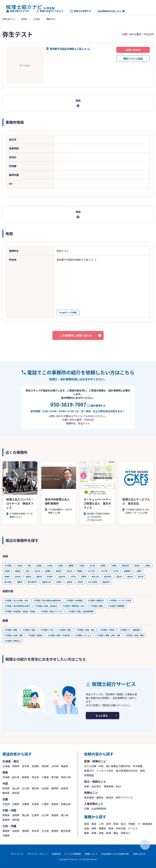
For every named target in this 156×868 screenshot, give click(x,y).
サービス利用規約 (73, 854)
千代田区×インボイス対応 (120, 600)
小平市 (73, 576)
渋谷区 (137, 565)
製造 (94, 824)
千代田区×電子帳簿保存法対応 (17, 606)
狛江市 (141, 576)
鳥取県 (6, 815)
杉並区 (7, 571)
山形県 (55, 766)
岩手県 (26, 766)
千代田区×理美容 (35, 635)
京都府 (16, 804)
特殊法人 (126, 833)
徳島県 (55, 815)
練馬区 (59, 571)
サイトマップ (17, 854)
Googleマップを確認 (68, 312)
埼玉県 (35, 777)
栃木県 (16, 777)
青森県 (16, 766)
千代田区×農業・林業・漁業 (108, 635)
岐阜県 (65, 788)
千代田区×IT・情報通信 (130, 630)
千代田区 (37, 19)
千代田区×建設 (11, 630)
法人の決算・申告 (94, 766)
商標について (91, 854)
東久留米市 (32, 582)
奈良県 (35, 804)
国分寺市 (108, 576)
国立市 (119, 576)
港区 (29, 565)
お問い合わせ (133, 50)
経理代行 (89, 771)
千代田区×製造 (29, 630)
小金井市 (61, 576)
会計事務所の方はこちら (110, 11)
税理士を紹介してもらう (50, 11)
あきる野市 (93, 582)
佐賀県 (16, 831)
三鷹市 (139, 571)
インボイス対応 (105, 771)
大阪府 (6, 804)
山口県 (45, 815)
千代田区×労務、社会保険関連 (81, 611)
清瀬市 (20, 582)
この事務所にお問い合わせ (76, 335)
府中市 (18, 576)
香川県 (65, 815)
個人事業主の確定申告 (118, 766)
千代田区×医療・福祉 (135, 635)
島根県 (16, 815)
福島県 (65, 766)
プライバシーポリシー (38, 854)
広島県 (35, 815)
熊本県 (35, 831)
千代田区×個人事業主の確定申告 (47, 600)
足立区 (69, 571)
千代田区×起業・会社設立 (46, 606)
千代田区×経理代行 (96, 600)
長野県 (55, 788)
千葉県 (45, 777)
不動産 (132, 824)
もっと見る (102, 716)
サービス (133, 828)
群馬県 (26, 777)
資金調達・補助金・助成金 (99, 797)
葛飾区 (80, 571)
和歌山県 (66, 804)
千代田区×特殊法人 (13, 641)
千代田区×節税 (96, 606)
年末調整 (138, 766)
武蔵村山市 (46, 582)
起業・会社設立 (93, 786)
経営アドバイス (124, 797)
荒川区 (37, 571)
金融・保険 (90, 828)
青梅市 (7, 576)
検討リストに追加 (133, 59)
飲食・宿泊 (119, 824)
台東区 (60, 565)
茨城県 (6, 777)
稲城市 (70, 582)
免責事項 (56, 854)
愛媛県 (6, 820)
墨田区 (71, 565)
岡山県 (26, 815)
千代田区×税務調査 (116, 606)
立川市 (116, 571)
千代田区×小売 (47, 630)
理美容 (102, 828)
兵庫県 (26, 804)
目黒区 (103, 565)
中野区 (148, 565)
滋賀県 (55, 804)
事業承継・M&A (112, 786)
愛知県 (16, 793)
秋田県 (45, 766)
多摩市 (59, 582)
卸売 (108, 824)
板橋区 (48, 571)
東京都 (24, 19)
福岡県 (6, 831)
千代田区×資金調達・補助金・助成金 (20, 611)
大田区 (114, 565)
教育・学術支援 (117, 828)
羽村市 (80, 582)
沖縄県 (6, 835)
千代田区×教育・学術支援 (59, 635)
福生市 (130, 576)
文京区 (50, 565)
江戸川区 (92, 571)
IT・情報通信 (145, 824)
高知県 (16, 820)
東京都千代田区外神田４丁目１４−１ (70, 49)
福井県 (35, 788)
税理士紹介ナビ (9, 19)
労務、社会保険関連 (95, 809)
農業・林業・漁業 (94, 833)
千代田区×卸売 (65, 630)
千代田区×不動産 (107, 630)
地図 (78, 100)
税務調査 (89, 775)
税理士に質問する (81, 11)
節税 (143, 771)
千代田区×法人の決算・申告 (16, 600)
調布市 (39, 576)
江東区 (82, 565)
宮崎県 (55, 831)
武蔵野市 (127, 571)
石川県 (26, 788)
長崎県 (26, 831)
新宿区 (39, 565)
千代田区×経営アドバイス (52, 611)
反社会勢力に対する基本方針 (115, 854)
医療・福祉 (112, 833)
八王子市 (104, 571)
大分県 (45, 831)
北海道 (6, 766)
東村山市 (95, 576)
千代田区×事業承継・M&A (74, 606)
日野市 (84, 576)
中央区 (20, 565)
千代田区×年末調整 (74, 600)
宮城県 (35, 766)
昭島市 (28, 576)
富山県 (16, 788)
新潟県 (6, 788)
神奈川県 (66, 777)
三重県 (45, 804)
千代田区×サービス (83, 635)
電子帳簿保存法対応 (127, 771)
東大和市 (8, 582)
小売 (101, 824)
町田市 (50, 576)
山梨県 (45, 788)
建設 (87, 824)
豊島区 (18, 571)
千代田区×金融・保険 (14, 635)
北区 (28, 571)
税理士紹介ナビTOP (18, 11)
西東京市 (106, 582)
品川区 (92, 565)
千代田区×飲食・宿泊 (85, 630)
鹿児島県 (66, 831)
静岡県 (6, 793)
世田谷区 (125, 565)
